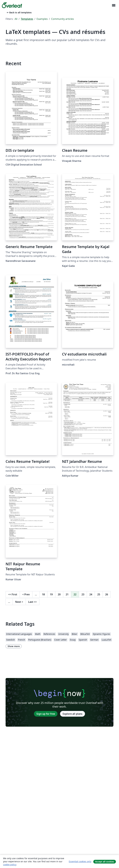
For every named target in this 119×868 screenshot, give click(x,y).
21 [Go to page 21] (67, 594)
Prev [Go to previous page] (26, 594)
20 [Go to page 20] (59, 594)
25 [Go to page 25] (99, 594)
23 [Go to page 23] (83, 594)
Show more (14, 646)
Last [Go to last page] (32, 602)
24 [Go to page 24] (91, 594)
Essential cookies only (80, 861)
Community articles (63, 19)
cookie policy (10, 865)
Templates (27, 19)
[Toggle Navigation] (114, 5)
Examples (42, 19)
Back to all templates (19, 12)
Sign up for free (46, 714)
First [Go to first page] (13, 594)
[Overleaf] (12, 5)
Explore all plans (73, 714)
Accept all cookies (105, 862)
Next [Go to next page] (19, 602)
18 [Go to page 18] (43, 594)
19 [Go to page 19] (51, 594)
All (16, 19)
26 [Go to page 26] (107, 594)
